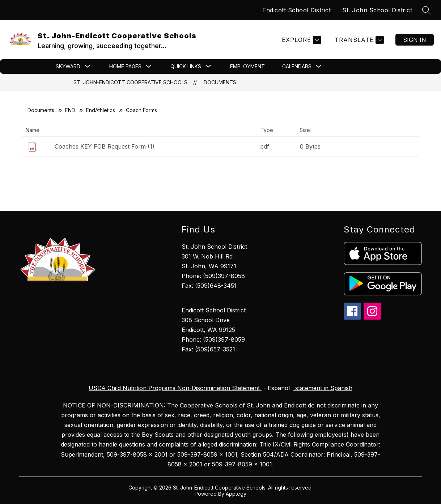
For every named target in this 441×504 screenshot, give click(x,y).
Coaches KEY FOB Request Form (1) (105, 146)
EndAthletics (101, 110)
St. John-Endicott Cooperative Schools (130, 82)
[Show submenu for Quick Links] (186, 67)
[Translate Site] (358, 40)
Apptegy (236, 494)
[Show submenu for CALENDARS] (297, 67)
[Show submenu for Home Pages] (125, 67)
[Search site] (427, 10)
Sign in (415, 40)
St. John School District (377, 10)
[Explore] (301, 40)
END (70, 110)
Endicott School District (296, 10)
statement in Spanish (323, 388)
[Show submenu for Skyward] (68, 67)
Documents (220, 82)
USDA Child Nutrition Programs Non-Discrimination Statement (175, 388)
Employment (247, 66)
